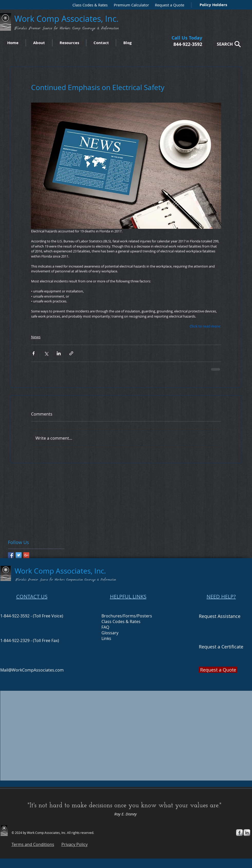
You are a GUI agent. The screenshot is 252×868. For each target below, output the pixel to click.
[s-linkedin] (247, 833)
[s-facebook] (239, 833)
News (36, 337)
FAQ (105, 627)
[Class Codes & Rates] (88, 5)
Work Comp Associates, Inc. (68, 19)
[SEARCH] (227, 44)
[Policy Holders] (212, 5)
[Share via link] (71, 353)
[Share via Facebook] (34, 353)
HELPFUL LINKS (128, 596)
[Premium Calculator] (130, 5)
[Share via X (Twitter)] (46, 353)
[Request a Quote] (168, 5)
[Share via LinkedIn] (59, 353)
